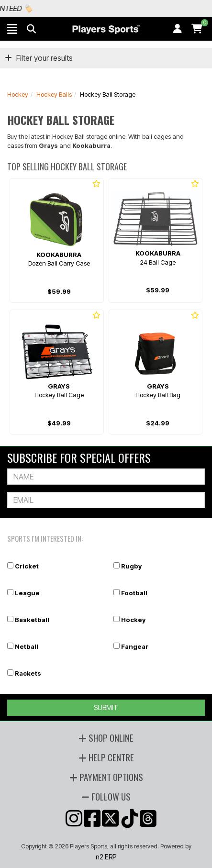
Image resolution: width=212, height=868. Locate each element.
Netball (27, 646)
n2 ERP (106, 857)
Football (134, 593)
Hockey (18, 94)
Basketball (32, 620)
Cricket (27, 566)
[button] (12, 29)
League (27, 593)
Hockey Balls (54, 94)
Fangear (135, 646)
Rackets (28, 673)
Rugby (131, 566)
